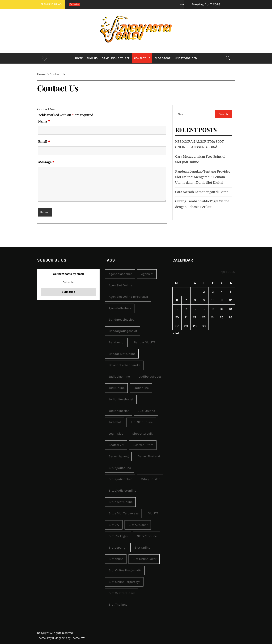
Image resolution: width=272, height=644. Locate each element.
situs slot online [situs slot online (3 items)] (121, 502)
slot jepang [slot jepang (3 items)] (117, 548)
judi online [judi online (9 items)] (117, 388)
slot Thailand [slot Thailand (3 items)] (118, 605)
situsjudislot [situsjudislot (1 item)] (150, 479)
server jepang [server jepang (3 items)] (119, 456)
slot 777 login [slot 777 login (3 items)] (118, 536)
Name (44, 121)
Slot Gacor (163, 58)
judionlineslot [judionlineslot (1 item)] (119, 411)
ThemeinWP (79, 638)
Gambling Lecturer (116, 58)
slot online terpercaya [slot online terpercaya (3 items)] (125, 582)
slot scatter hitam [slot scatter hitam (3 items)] (122, 593)
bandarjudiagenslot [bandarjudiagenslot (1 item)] (123, 331)
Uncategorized (186, 58)
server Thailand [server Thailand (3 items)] (149, 456)
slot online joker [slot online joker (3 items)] (145, 559)
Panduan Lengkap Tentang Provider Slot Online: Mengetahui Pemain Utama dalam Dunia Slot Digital (203, 177)
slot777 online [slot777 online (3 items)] (147, 536)
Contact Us (142, 58)
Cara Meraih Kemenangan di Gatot (201, 192)
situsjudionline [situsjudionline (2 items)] (120, 468)
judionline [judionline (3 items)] (141, 388)
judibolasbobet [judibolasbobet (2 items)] (150, 377)
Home (79, 58)
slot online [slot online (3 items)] (142, 548)
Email (44, 142)
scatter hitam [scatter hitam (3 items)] (143, 445)
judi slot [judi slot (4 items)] (115, 422)
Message (46, 162)
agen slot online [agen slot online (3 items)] (120, 285)
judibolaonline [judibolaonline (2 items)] (119, 377)
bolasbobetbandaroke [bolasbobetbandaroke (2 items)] (125, 365)
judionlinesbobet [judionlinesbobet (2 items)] (121, 399)
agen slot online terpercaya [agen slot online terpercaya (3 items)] (128, 297)
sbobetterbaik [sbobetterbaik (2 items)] (142, 434)
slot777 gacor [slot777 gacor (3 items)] (138, 525)
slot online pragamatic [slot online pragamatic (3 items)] (125, 570)
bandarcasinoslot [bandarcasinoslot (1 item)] (121, 320)
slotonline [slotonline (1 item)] (116, 559)
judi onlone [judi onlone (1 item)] (147, 411)
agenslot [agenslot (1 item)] (147, 274)
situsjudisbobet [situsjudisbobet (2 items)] (120, 479)
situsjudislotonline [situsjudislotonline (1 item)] (122, 491)
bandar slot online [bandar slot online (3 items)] (122, 354)
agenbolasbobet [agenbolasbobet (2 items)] (120, 274)
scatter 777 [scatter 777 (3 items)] (116, 445)
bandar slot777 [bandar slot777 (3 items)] (144, 342)
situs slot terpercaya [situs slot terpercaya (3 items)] (124, 513)
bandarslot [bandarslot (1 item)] (117, 342)
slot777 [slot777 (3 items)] (153, 513)
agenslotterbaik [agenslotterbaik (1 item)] (120, 308)
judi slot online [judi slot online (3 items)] (142, 422)
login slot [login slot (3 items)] (116, 434)
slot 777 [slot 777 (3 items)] (114, 525)
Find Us (92, 58)
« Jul (176, 333)
